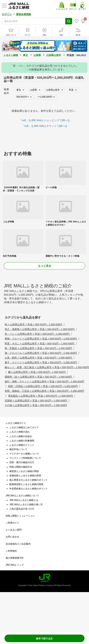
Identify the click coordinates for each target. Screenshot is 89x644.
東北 (25, 55)
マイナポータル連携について (24, 454)
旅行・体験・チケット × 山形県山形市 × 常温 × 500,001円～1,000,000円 (44, 381)
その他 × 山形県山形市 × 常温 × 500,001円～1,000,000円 (36, 405)
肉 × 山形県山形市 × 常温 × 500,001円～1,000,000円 (34, 324)
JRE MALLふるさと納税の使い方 (26, 504)
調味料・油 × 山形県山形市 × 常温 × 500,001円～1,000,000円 (39, 377)
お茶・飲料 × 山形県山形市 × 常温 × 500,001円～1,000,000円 (39, 358)
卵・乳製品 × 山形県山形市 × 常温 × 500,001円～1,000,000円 (39, 348)
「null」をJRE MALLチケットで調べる (44, 126)
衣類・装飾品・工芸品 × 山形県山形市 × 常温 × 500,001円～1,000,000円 (44, 391)
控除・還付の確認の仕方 (22, 462)
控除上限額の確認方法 (21, 467)
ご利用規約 (11, 551)
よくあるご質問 (14, 530)
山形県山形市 (54, 55)
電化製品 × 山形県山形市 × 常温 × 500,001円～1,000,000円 (41, 396)
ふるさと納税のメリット (22, 445)
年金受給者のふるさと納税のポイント (29, 489)
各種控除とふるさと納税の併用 (25, 476)
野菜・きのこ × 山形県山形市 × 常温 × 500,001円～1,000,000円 (40, 344)
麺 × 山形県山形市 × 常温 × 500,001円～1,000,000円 (37, 372)
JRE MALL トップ (15, 565)
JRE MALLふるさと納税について (22, 496)
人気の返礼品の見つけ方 (22, 509)
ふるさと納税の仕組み (21, 436)
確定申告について (18, 449)
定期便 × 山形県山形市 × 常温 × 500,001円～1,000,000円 (36, 401)
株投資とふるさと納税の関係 (24, 471)
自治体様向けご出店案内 (18, 544)
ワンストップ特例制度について (25, 458)
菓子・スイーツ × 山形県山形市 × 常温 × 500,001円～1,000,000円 (41, 362)
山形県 (37, 55)
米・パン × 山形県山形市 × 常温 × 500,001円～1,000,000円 (37, 334)
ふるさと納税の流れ (20, 432)
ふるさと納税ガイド (16, 423)
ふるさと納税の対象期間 (22, 441)
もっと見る (45, 266)
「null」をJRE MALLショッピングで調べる (44, 120)
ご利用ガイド (12, 523)
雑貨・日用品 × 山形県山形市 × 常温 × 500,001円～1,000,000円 (43, 386)
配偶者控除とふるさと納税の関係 (26, 484)
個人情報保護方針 (15, 558)
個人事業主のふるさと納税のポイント (29, 480)
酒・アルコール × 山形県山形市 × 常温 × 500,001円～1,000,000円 (41, 353)
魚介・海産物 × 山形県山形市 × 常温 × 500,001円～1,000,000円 (40, 329)
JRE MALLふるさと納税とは (24, 500)
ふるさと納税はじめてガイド (24, 427)
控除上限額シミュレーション (20, 516)
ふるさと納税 (11, 55)
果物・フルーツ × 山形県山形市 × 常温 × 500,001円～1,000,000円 (41, 339)
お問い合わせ (12, 537)
